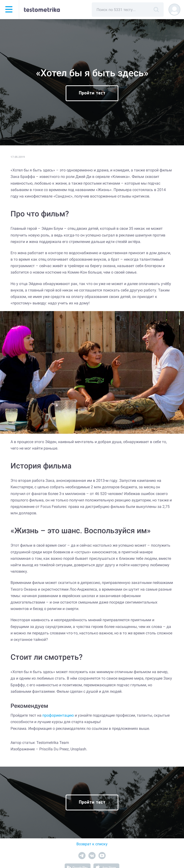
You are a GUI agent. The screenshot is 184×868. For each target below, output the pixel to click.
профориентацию (58, 715)
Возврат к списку (92, 844)
